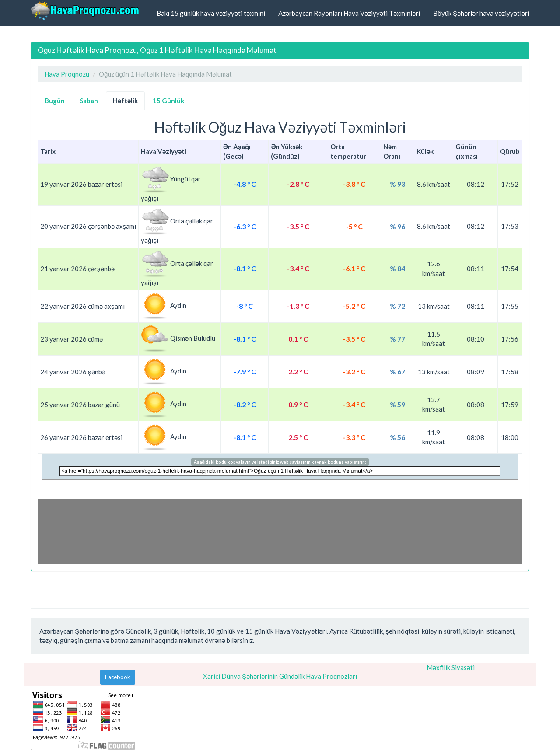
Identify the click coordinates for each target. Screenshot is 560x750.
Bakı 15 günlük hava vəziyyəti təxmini (211, 13)
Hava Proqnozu (67, 74)
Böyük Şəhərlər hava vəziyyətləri (481, 13)
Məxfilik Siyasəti (451, 667)
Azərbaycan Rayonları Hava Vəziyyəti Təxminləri (349, 13)
